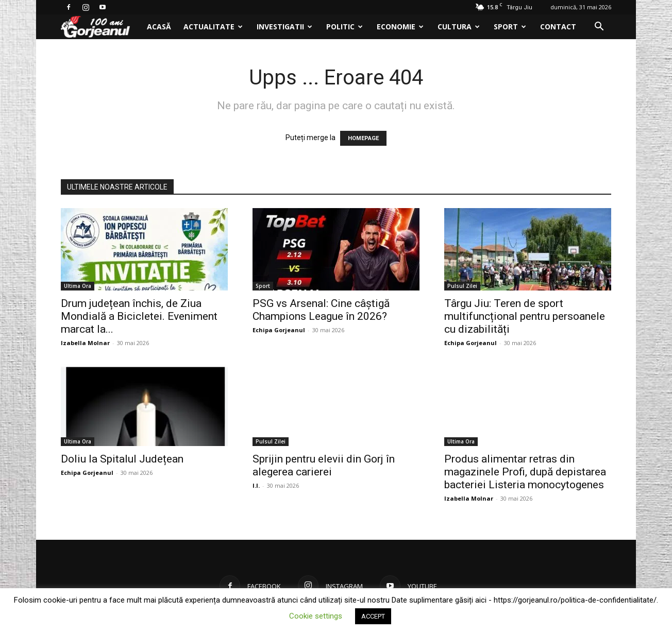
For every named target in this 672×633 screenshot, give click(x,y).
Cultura (459, 27)
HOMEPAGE (363, 138)
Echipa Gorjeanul (279, 330)
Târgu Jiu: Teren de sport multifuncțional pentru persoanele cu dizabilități (525, 316)
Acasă (159, 27)
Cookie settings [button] (316, 616)
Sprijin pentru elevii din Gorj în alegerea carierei (324, 465)
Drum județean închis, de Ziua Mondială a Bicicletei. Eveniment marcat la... (139, 316)
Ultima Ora (78, 286)
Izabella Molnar (85, 343)
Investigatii (284, 27)
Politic (345, 27)
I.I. (256, 485)
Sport (510, 27)
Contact (558, 27)
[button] (599, 28)
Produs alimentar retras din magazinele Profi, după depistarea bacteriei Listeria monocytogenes (525, 472)
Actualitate (213, 27)
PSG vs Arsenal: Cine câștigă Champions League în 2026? (321, 310)
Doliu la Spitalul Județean (122, 459)
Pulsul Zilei (462, 286)
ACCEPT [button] (373, 616)
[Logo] (101, 27)
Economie (400, 27)
